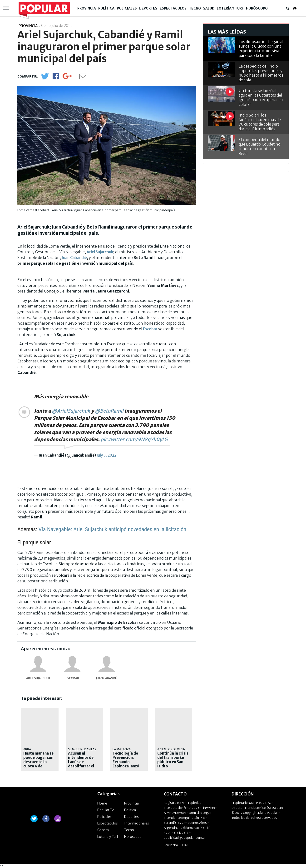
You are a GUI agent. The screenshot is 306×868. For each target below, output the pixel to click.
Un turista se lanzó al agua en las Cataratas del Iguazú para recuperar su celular (261, 98)
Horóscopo (257, 8)
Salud (209, 8)
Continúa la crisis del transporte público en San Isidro (173, 760)
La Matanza (122, 749)
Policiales (127, 8)
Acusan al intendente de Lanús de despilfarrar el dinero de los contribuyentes (82, 764)
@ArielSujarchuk (71, 411)
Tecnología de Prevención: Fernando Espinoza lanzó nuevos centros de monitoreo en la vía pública (127, 766)
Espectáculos (173, 8)
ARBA (27, 749)
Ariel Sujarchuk (100, 252)
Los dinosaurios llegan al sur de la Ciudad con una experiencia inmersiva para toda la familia (261, 49)
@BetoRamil (109, 411)
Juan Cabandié (74, 258)
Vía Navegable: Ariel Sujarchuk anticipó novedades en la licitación (112, 529)
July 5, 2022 (106, 455)
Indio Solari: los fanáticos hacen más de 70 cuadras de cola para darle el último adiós (260, 122)
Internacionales (137, 823)
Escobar (150, 329)
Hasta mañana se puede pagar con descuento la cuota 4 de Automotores (38, 762)
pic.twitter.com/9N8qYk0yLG (134, 439)
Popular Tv (106, 810)
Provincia (87, 8)
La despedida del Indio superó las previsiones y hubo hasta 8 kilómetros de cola (261, 73)
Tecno (195, 8)
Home (102, 803)
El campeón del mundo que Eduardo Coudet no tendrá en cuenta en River (260, 146)
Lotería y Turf (230, 8)
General (103, 830)
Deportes (148, 8)
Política (106, 8)
